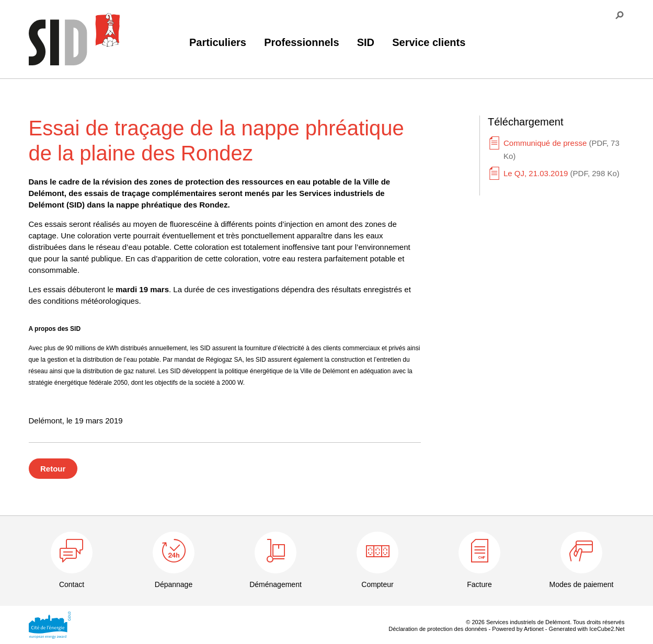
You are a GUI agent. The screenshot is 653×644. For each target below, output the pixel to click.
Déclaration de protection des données (438, 629)
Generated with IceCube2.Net (587, 629)
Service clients (429, 42)
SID (366, 42)
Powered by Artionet (518, 629)
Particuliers (218, 42)
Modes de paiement (582, 584)
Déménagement (276, 584)
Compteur (377, 584)
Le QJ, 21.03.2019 (562, 173)
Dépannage (174, 584)
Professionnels (301, 42)
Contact (72, 584)
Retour (53, 469)
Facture (479, 584)
